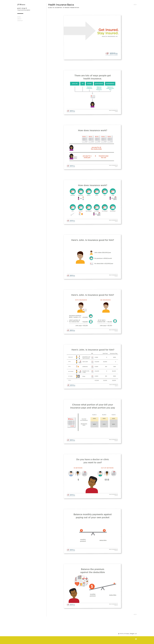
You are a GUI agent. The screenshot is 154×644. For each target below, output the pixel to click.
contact (20, 21)
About (19, 19)
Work (19, 17)
